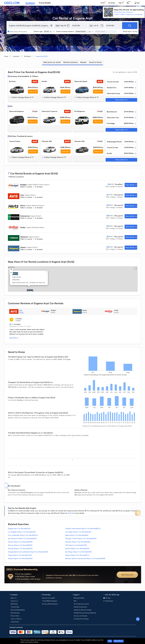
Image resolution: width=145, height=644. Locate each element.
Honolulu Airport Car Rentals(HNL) (78, 542)
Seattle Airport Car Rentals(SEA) (77, 549)
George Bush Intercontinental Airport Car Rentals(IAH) (28, 552)
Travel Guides (45, 3)
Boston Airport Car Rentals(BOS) (20, 545)
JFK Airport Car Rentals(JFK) (76, 545)
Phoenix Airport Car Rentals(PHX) (20, 549)
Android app (109, 601)
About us (14, 598)
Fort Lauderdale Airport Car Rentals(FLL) (23, 535)
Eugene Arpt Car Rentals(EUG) (19, 529)
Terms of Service (16, 619)
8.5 (110, 205)
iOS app (108, 598)
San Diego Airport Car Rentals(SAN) (78, 552)
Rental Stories (15, 613)
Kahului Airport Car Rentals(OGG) (20, 559)
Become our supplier (49, 598)
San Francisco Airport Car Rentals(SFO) (22, 539)
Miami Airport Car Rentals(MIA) (77, 535)
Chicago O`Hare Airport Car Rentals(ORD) (81, 539)
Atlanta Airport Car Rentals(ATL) (77, 555)
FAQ (75, 601)
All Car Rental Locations (81, 604)
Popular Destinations (80, 607)
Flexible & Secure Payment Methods (85, 613)
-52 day (135, 32)
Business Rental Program (50, 604)
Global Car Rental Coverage (83, 610)
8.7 (110, 195)
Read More (118, 641)
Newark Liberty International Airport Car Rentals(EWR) (85, 559)
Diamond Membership (18, 610)
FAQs (70, 513)
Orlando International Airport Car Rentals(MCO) (83, 529)
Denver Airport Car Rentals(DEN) (20, 542)
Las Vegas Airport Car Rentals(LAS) (78, 532)
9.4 (111, 184)
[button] (30, 291)
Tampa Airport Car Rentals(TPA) (20, 555)
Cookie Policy (15, 622)
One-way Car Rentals (80, 616)
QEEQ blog (14, 604)
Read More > (14, 338)
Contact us (14, 601)
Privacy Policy (15, 616)
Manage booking (79, 598)
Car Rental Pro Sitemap (81, 619)
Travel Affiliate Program (50, 601)
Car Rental (30, 3)
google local (72, 275)
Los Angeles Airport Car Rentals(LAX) (22, 532)
